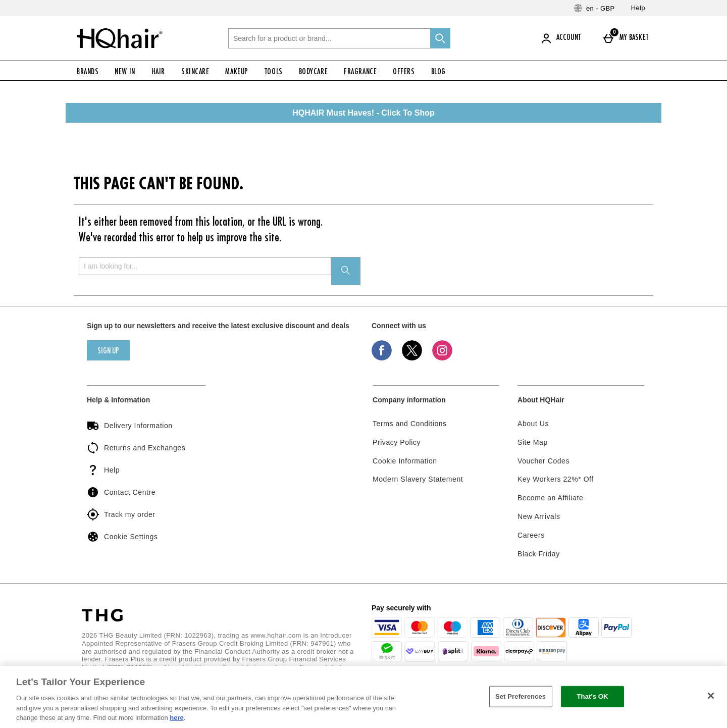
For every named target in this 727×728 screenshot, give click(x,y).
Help (638, 8)
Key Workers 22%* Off (556, 479)
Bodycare (313, 72)
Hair (158, 72)
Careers (531, 535)
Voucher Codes (543, 461)
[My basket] (628, 38)
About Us (533, 424)
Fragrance (360, 72)
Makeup (237, 72)
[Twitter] (412, 358)
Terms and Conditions (410, 424)
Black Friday (539, 554)
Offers (404, 72)
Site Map (533, 442)
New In (125, 72)
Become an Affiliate (550, 498)
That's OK (592, 696)
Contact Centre (121, 492)
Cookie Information (405, 461)
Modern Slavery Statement (418, 479)
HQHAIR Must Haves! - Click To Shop (363, 113)
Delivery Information (130, 426)
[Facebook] (382, 358)
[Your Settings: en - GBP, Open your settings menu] (594, 8)
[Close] (711, 696)
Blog (438, 72)
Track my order (121, 514)
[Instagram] (442, 358)
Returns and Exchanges (136, 448)
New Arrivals (539, 516)
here (176, 718)
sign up (108, 351)
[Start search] (440, 38)
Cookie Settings (122, 537)
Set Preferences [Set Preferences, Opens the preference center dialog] (521, 696)
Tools (274, 72)
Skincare (195, 72)
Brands (88, 72)
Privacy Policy (397, 442)
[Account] (562, 38)
